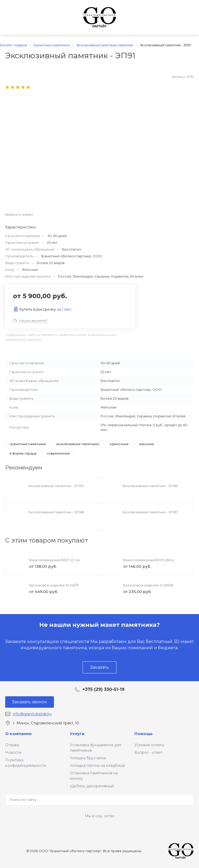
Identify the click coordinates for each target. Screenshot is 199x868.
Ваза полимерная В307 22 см (54, 560)
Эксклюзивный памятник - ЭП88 (56, 512)
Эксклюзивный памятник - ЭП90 (56, 486)
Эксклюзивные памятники (78, 444)
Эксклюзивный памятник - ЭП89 (150, 486)
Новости (13, 752)
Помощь (144, 734)
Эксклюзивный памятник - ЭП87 (150, 512)
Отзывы (12, 745)
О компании (18, 734)
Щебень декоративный (92, 786)
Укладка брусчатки (88, 758)
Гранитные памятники (28, 444)
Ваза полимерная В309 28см (148, 560)
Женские (147, 444)
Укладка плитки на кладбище (98, 765)
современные (58, 453)
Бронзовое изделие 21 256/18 (148, 585)
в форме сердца (23, 453)
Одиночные (119, 444)
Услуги (77, 734)
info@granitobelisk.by (32, 714)
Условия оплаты (149, 745)
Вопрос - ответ (148, 752)
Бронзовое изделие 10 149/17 (54, 585)
